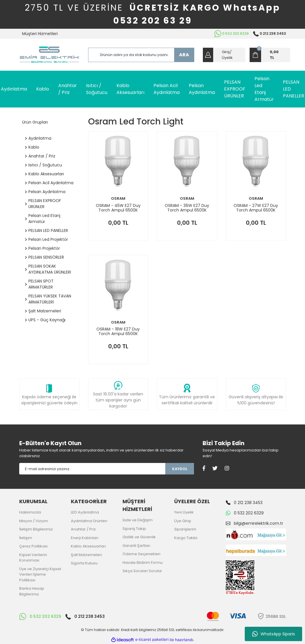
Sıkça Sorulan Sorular (142, 571)
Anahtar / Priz (83, 529)
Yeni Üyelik (184, 512)
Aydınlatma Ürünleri (89, 521)
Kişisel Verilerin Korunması (33, 558)
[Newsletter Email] (92, 469)
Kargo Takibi (186, 538)
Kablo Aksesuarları (88, 546)
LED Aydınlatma (85, 512)
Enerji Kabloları (85, 538)
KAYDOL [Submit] (180, 469)
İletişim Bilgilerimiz (36, 529)
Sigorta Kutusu (84, 563)
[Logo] (49, 55)
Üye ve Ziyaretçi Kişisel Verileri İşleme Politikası (40, 574)
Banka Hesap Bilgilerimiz (32, 591)
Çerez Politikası (33, 546)
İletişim (26, 538)
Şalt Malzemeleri (86, 555)
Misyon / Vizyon (34, 521)
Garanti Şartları (136, 546)
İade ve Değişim (138, 520)
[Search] (141, 55)
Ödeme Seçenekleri (141, 554)
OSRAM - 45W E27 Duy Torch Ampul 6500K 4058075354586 (118, 208)
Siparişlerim (185, 529)
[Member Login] (224, 55)
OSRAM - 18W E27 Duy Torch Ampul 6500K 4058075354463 (118, 331)
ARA (184, 55)
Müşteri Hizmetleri (40, 34)
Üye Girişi (183, 521)
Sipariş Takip (134, 529)
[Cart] (270, 55)
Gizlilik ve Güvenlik (139, 537)
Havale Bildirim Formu (143, 563)
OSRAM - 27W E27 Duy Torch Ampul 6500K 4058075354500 (256, 208)
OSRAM (118, 198)
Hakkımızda (30, 512)
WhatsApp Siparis (274, 634)
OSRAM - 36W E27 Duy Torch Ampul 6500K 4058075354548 (187, 208)
